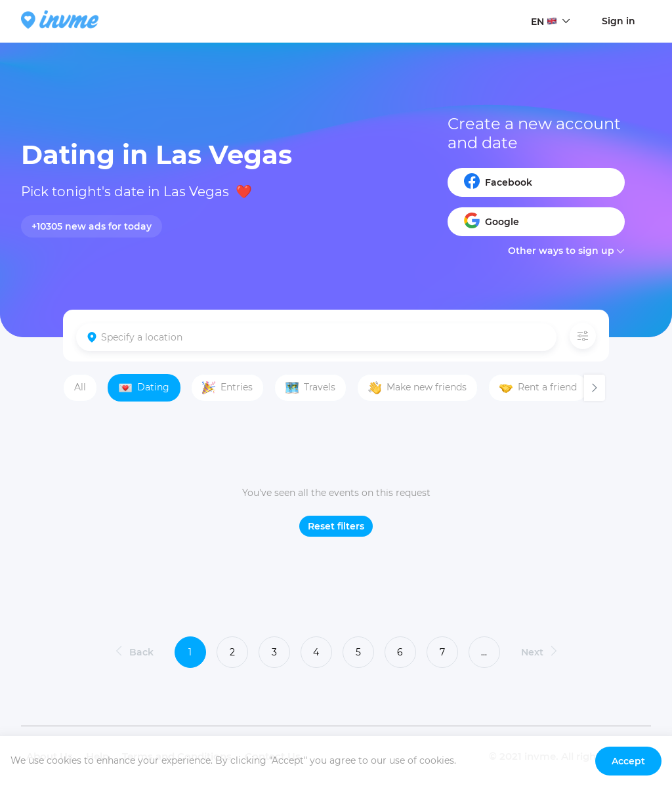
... (484, 652)
